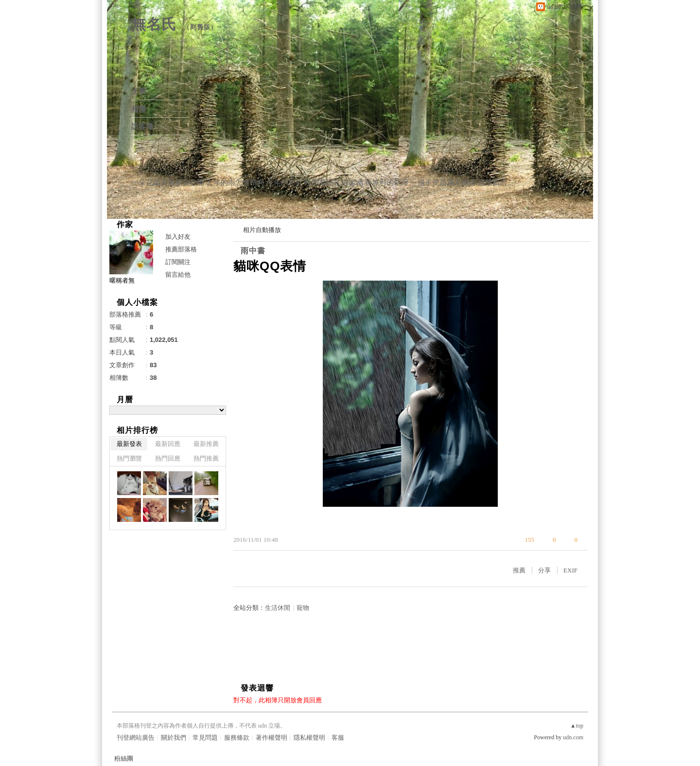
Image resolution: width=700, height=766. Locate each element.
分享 (544, 570)
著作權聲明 (271, 738)
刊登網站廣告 (136, 738)
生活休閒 (278, 608)
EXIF (570, 570)
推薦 (519, 570)
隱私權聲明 (309, 738)
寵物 (303, 608)
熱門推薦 (206, 458)
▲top (577, 726)
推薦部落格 (181, 249)
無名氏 (154, 24)
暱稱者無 (122, 280)
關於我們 (174, 738)
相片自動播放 (262, 230)
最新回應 (168, 444)
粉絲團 (124, 758)
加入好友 (178, 237)
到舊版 (200, 27)
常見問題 (205, 738)
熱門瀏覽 (129, 458)
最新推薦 (206, 444)
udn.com (573, 737)
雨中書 (253, 251)
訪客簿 (142, 126)
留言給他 (178, 275)
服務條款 (237, 738)
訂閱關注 (178, 262)
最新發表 (129, 444)
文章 (139, 91)
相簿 (139, 109)
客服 (338, 738)
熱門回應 (168, 458)
